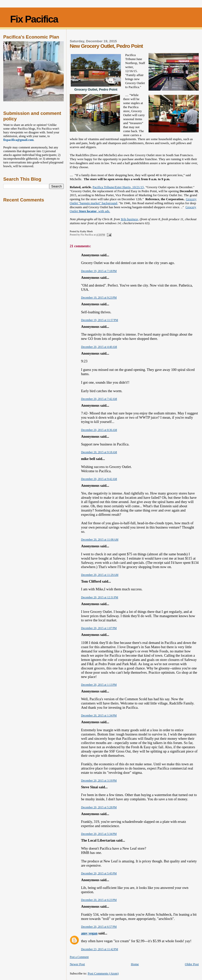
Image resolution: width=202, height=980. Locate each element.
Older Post (192, 964)
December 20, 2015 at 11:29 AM (100, 575)
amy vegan (89, 933)
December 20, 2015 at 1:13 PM (99, 685)
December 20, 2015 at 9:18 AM (99, 452)
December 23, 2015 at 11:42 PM (99, 949)
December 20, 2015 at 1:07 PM (99, 628)
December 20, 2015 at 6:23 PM (99, 900)
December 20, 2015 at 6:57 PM (99, 927)
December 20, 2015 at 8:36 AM (99, 430)
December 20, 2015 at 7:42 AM (99, 399)
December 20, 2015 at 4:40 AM (99, 347)
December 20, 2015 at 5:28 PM (99, 807)
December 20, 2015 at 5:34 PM (99, 834)
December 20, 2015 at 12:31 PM (100, 597)
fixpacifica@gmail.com (18, 140)
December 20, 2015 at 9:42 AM (99, 479)
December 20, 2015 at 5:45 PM (99, 873)
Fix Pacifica (34, 19)
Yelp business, (130, 219)
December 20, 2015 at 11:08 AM (100, 540)
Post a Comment (79, 957)
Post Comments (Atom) (103, 973)
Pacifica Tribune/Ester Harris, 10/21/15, (119, 187)
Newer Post (77, 964)
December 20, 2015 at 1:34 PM (99, 715)
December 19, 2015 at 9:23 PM (99, 298)
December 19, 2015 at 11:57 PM (99, 320)
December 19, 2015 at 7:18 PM (99, 271)
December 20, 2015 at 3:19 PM (99, 781)
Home (135, 964)
